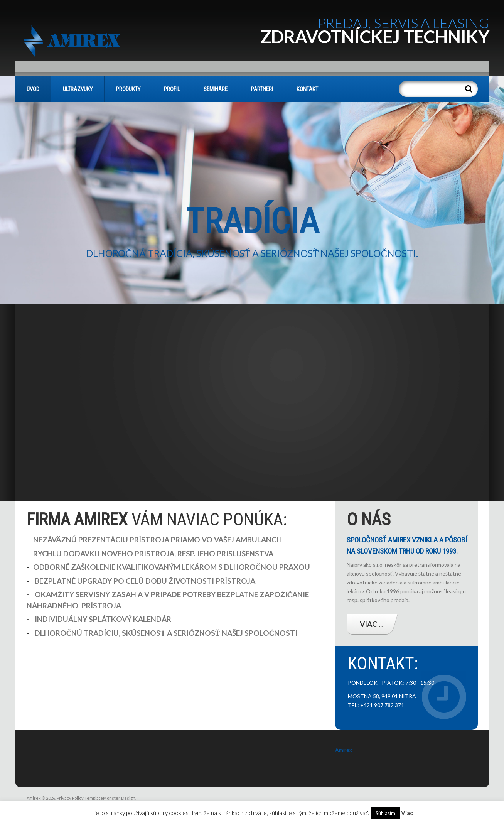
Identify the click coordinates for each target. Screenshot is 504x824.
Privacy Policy (70, 798)
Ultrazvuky (78, 89)
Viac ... (372, 624)
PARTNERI (262, 89)
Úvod (33, 89)
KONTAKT (307, 89)
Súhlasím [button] (385, 813)
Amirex (344, 750)
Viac (407, 813)
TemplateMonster (102, 798)
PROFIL (172, 89)
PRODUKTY (128, 89)
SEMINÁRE (216, 89)
